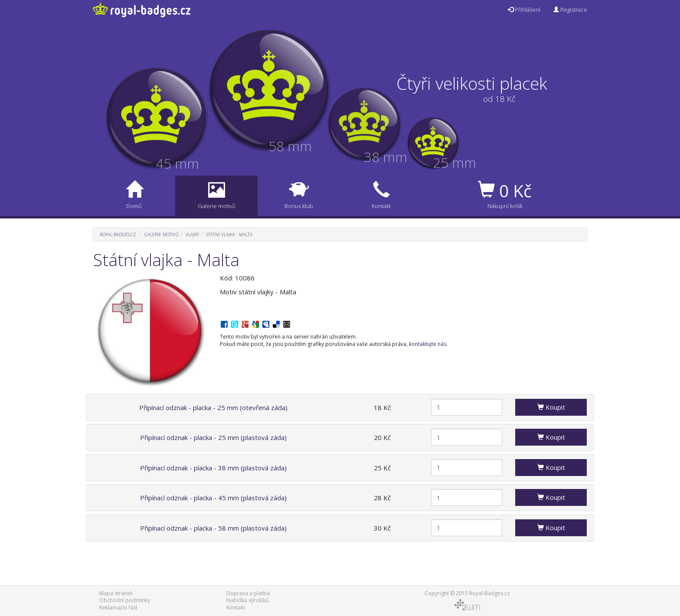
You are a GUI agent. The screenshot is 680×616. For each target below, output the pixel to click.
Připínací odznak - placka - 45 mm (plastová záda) (213, 498)
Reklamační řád (118, 608)
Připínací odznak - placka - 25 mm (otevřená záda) (213, 407)
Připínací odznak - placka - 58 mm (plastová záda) (213, 528)
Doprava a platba (248, 593)
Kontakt (236, 608)
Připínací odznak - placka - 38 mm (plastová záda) (213, 468)
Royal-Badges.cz (118, 235)
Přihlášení (524, 10)
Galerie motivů (162, 235)
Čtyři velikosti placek (486, 83)
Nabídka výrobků (247, 600)
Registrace (570, 10)
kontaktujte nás (428, 344)
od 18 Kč (485, 99)
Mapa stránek (116, 593)
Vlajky (192, 235)
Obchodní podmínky (125, 600)
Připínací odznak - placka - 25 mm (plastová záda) (213, 437)
